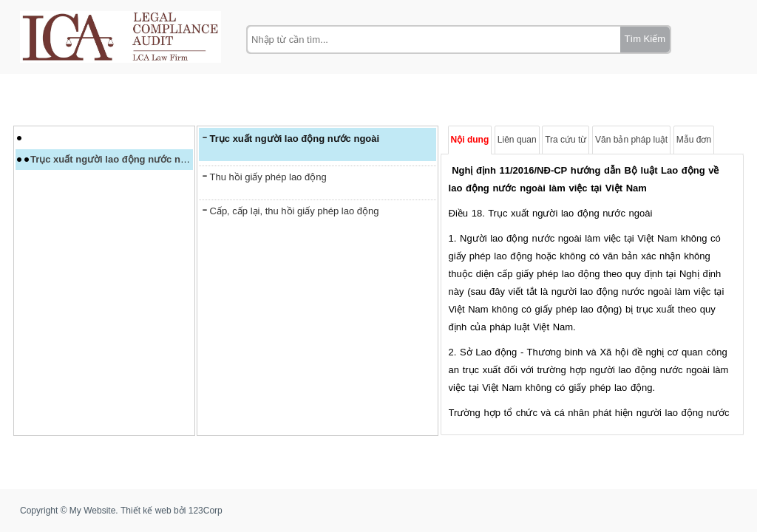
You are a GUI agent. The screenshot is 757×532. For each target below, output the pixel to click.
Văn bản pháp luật (631, 140)
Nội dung (470, 140)
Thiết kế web (146, 511)
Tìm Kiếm (645, 39)
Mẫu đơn (694, 140)
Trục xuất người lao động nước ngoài (115, 159)
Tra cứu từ (566, 140)
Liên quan (517, 140)
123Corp (206, 511)
